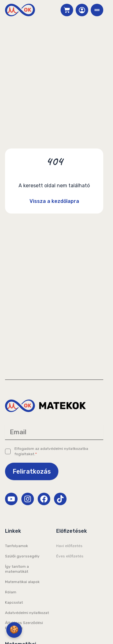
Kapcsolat (14, 602)
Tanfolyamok (16, 546)
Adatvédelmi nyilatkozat (27, 613)
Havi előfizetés (69, 546)
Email (18, 432)
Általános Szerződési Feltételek (24, 625)
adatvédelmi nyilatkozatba (64, 449)
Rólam (11, 592)
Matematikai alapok (22, 582)
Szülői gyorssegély (22, 556)
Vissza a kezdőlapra (54, 201)
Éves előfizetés (70, 556)
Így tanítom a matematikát (17, 569)
